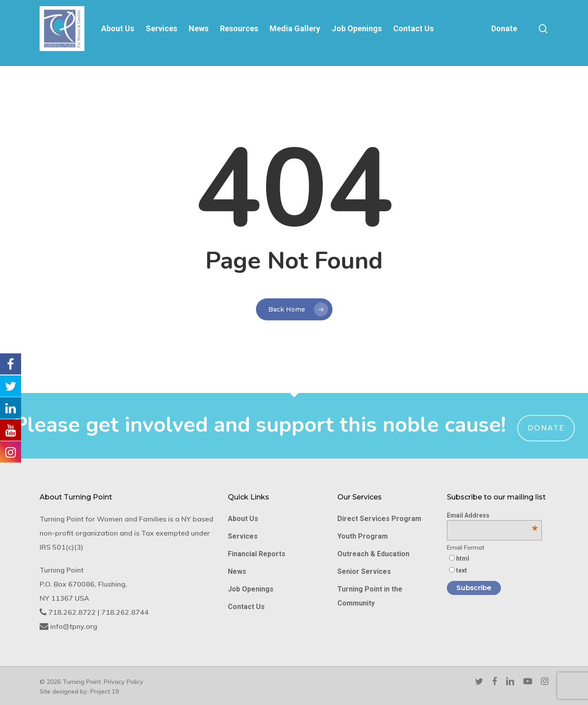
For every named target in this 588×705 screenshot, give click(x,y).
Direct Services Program (379, 519)
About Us (243, 519)
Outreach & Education (373, 554)
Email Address (492, 515)
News (237, 571)
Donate (546, 428)
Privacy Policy (124, 682)
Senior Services (364, 571)
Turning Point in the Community (370, 596)
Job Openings (251, 589)
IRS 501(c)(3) (61, 547)
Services (243, 536)
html (463, 558)
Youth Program (363, 536)
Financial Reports (257, 554)
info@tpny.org (74, 626)
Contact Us (246, 607)
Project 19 (104, 691)
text (462, 570)
